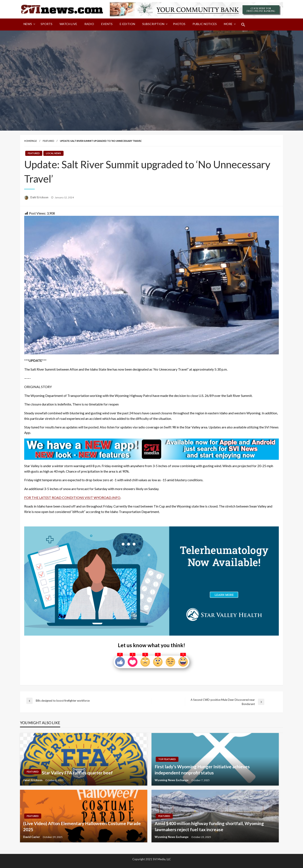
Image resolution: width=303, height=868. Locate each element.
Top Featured (167, 759)
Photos (179, 24)
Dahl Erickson (40, 197)
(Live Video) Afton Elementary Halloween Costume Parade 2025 (82, 826)
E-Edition (127, 24)
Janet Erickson (33, 780)
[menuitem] (29, 25)
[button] (243, 25)
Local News (53, 153)
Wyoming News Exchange (172, 780)
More (228, 24)
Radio (89, 24)
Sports (47, 24)
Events (107, 24)
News (28, 24)
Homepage (31, 141)
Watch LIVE (68, 24)
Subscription (153, 24)
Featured (48, 141)
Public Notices (205, 24)
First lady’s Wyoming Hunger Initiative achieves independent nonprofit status (202, 770)
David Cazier (32, 837)
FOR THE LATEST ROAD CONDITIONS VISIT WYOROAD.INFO (72, 498)
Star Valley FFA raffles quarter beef (77, 773)
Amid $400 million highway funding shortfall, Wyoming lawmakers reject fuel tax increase (209, 826)
